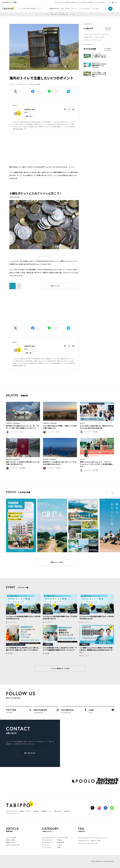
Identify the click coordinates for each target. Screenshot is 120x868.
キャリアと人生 (62, 838)
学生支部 (84, 2)
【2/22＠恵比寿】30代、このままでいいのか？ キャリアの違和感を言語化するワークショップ (60, 649)
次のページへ (55, 286)
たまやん (22, 432)
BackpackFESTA (47, 843)
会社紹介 (68, 2)
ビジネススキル (47, 840)
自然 (62, 9)
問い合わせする (30, 753)
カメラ (82, 423)
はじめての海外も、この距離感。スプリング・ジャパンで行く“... (100, 75)
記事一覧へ (29, 116)
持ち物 (67, 9)
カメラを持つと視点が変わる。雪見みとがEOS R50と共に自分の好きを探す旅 (97, 427)
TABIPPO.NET (30, 110)
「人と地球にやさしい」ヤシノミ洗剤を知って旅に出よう (99, 57)
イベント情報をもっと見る (60, 668)
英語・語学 (61, 843)
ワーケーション (97, 40)
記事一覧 (30, 9)
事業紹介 (74, 2)
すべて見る (107, 49)
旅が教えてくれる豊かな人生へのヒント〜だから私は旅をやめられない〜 (60, 463)
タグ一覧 (108, 28)
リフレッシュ (46, 847)
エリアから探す (96, 62)
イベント (38, 9)
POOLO (79, 2)
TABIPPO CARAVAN (13, 423)
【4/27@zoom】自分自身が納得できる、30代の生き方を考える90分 (60, 618)
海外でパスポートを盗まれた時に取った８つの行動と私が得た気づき (23, 463)
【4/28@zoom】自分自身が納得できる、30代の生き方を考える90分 (23, 618)
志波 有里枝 (22, 468)
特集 (34, 9)
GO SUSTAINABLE (85, 9)
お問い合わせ (102, 2)
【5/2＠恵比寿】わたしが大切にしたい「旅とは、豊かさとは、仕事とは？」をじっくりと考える (23, 649)
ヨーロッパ (88, 40)
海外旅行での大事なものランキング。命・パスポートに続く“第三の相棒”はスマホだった (23, 427)
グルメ (60, 845)
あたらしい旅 (99, 37)
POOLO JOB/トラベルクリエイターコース (97, 34)
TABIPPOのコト (89, 37)
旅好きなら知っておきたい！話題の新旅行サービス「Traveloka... (100, 66)
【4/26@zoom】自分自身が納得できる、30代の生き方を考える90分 (97, 618)
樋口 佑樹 (96, 470)
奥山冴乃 (59, 468)
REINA (58, 432)
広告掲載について (93, 2)
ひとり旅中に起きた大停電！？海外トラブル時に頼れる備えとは (60, 427)
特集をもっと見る (57, 562)
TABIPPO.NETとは (60, 2)
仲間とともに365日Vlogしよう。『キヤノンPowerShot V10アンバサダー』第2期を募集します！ (97, 464)
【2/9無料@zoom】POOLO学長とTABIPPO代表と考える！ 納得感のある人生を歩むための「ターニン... (96, 650)
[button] (112, 493)
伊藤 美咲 (96, 432)
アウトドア (74, 9)
